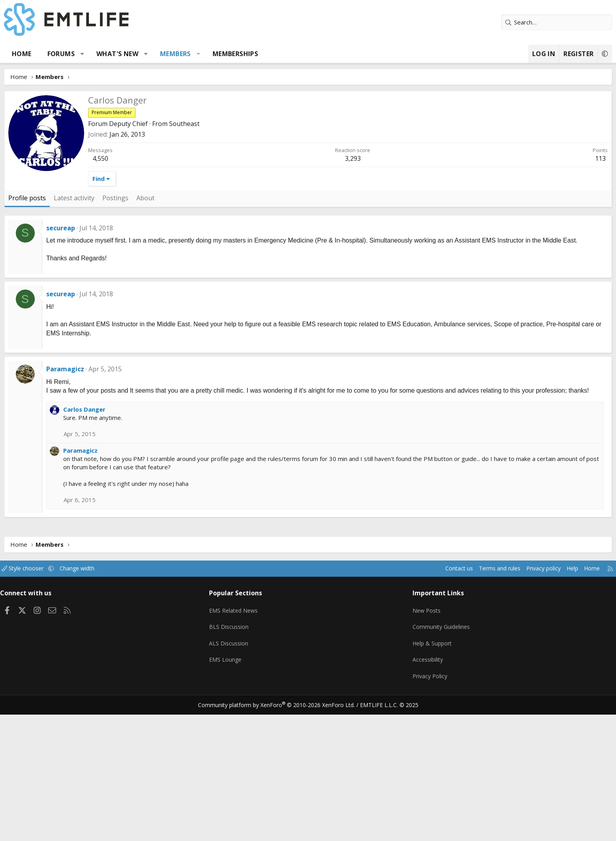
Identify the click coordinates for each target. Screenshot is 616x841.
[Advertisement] (308, 150)
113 (547, 277)
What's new (171, 54)
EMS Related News (255, 744)
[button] (135, 54)
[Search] (504, 22)
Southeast (238, 242)
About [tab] (199, 316)
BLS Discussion (250, 759)
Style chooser (84, 705)
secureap (114, 346)
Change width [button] (140, 705)
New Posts (409, 744)
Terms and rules (433, 705)
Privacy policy (480, 705)
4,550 (154, 277)
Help (511, 705)
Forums (114, 54)
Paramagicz (119, 497)
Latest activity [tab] (127, 316)
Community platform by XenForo (281, 832)
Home (75, 54)
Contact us (390, 705)
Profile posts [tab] (80, 316)
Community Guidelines (424, 759)
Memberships (288, 54)
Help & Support (415, 775)
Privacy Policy (412, 805)
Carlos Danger (138, 546)
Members (229, 54)
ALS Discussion (249, 775)
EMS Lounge (246, 790)
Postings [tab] (169, 316)
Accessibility (410, 790)
